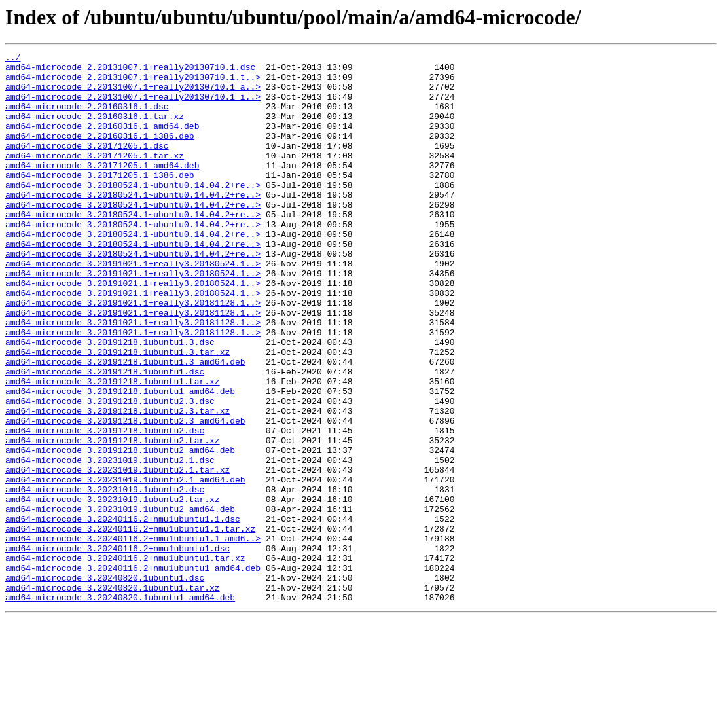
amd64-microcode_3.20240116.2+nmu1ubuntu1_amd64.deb (133, 672)
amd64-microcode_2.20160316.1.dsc (87, 118)
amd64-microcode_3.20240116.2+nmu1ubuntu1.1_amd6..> (133, 636)
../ (13, 59)
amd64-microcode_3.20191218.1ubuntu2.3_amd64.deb (125, 495)
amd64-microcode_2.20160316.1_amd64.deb (102, 141)
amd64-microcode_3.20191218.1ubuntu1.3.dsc (110, 401)
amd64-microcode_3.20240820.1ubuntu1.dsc (105, 683)
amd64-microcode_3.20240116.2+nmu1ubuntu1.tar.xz (125, 660)
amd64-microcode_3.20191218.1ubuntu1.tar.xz (113, 448)
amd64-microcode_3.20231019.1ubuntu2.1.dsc (110, 542)
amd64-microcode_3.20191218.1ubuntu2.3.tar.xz (117, 483)
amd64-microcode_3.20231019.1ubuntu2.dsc (105, 577)
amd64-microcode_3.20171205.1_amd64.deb (102, 189)
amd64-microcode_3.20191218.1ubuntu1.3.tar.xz (117, 412)
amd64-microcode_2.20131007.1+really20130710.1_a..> (133, 94)
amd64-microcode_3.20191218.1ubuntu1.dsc (105, 436)
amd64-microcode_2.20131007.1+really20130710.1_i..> (133, 106)
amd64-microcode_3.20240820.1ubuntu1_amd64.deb (120, 707)
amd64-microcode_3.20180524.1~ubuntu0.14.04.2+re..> (133, 212)
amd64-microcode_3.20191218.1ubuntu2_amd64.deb (120, 530)
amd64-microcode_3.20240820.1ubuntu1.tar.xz (113, 695)
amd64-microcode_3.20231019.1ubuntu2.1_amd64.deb (125, 566)
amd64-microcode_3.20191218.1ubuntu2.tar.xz (113, 519)
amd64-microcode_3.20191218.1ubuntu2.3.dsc (110, 471)
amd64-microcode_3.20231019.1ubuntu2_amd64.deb (120, 601)
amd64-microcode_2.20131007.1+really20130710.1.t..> (133, 82)
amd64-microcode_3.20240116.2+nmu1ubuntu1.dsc (117, 648)
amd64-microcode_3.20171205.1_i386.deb (100, 200)
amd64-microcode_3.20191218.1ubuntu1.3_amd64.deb (125, 424)
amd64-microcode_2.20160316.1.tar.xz (95, 130)
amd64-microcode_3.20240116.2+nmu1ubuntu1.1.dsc (123, 613)
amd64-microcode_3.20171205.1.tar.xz (95, 177)
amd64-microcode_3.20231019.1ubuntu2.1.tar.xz (117, 554)
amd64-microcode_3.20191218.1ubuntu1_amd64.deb (120, 460)
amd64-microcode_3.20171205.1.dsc (87, 165)
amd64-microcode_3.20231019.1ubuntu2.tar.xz (113, 589)
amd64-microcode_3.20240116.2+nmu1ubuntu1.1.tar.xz (130, 625)
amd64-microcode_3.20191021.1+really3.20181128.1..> (133, 354)
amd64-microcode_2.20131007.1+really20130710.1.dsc (130, 71)
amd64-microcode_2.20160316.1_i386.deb (100, 153)
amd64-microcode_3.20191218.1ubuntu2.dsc (105, 507)
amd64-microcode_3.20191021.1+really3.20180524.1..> (133, 306)
